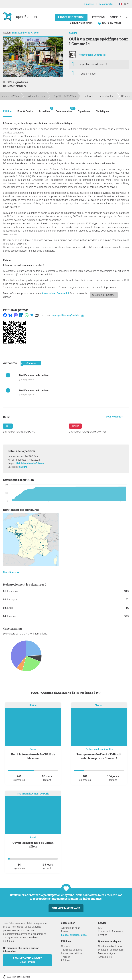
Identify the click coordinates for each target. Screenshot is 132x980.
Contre (75, 426)
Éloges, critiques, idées (74, 935)
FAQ (100, 928)
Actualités (44, 110)
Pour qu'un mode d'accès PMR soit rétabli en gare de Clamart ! (99, 756)
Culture (73, 33)
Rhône (33, 705)
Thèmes (66, 957)
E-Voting (103, 935)
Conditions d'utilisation (111, 946)
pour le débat (114, 417)
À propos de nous (81, 23)
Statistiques (102, 111)
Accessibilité (105, 957)
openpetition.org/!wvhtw (68, 315)
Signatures (84, 111)
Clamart (99, 705)
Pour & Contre (25, 111)
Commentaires (64, 110)
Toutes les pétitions (72, 950)
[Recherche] (128, 17)
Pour (8, 426)
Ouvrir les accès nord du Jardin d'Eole (33, 845)
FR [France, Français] (122, 4)
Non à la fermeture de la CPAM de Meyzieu (33, 756)
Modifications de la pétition (34, 375)
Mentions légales (107, 953)
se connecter (106, 4)
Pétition (7, 111)
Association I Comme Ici (92, 55)
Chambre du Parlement (111, 931)
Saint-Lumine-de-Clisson (25, 33)
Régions (66, 960)
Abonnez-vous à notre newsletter (27, 960)
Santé (33, 838)
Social (33, 749)
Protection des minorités (99, 749)
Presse (65, 931)
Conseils (116, 17)
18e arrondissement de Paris (33, 794)
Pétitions (99, 17)
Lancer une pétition (71, 17)
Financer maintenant (66, 908)
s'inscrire (89, 4)
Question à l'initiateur (104, 295)
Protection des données (111, 950)
